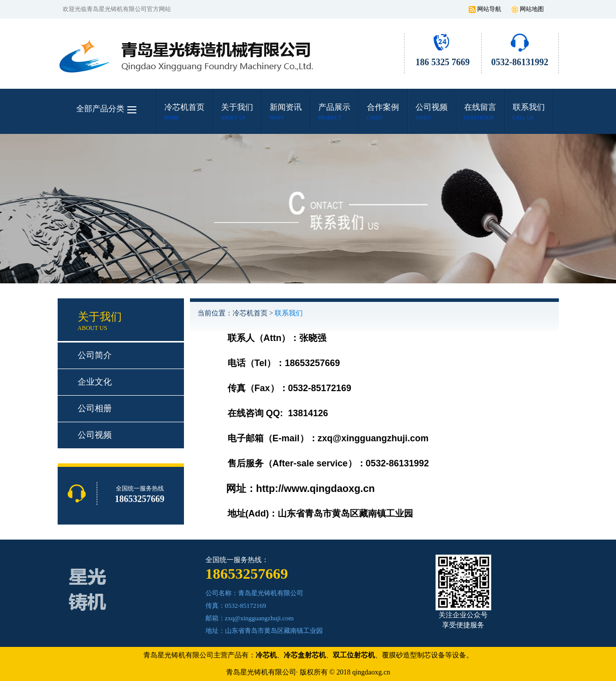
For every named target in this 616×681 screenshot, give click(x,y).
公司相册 (95, 408)
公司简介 (95, 355)
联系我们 (289, 313)
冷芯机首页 (250, 313)
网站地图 (532, 9)
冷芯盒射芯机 (305, 655)
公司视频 (95, 435)
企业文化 (95, 382)
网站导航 (489, 9)
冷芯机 (266, 655)
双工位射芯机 (354, 655)
